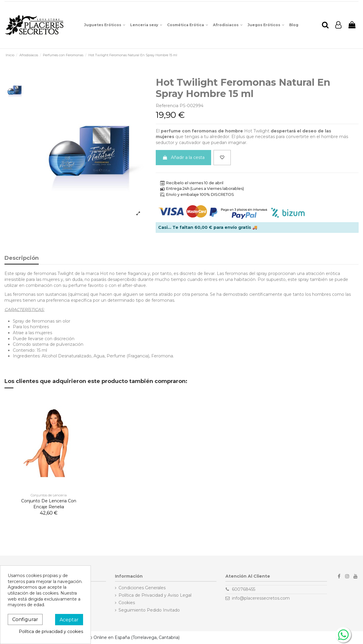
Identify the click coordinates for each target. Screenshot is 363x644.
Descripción (22, 258)
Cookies (127, 603)
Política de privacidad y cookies (51, 632)
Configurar (25, 619)
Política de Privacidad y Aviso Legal (155, 595)
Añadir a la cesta (183, 157)
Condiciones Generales (142, 588)
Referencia (167, 106)
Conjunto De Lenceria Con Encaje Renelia (49, 504)
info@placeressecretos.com (261, 598)
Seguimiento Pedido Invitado (149, 610)
